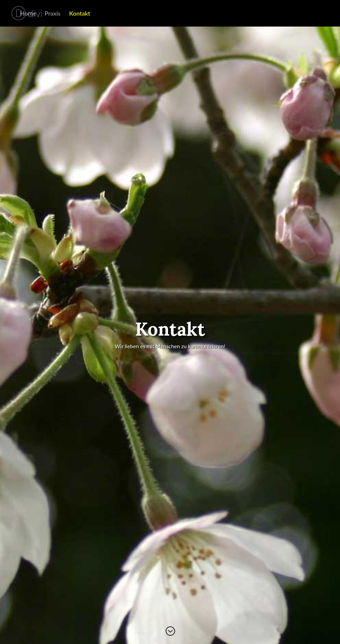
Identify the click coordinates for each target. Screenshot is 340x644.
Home (28, 14)
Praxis (52, 14)
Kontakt (80, 14)
